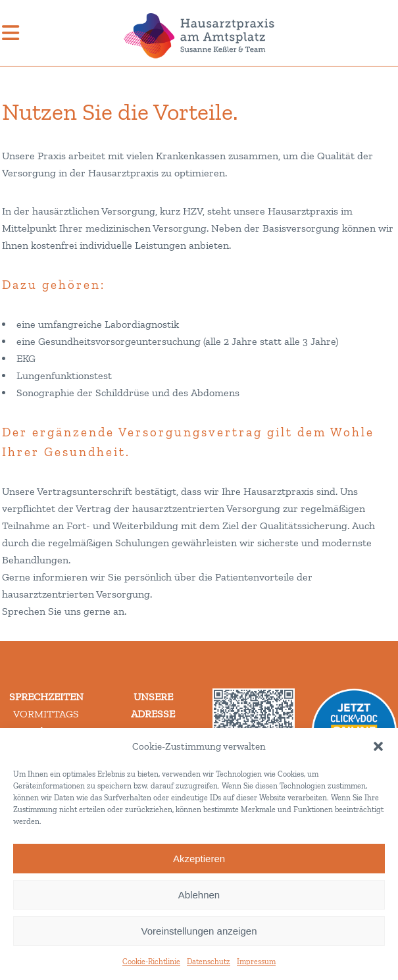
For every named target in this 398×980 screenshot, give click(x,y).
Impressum (256, 962)
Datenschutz (209, 962)
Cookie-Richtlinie (151, 962)
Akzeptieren (199, 859)
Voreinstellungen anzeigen (199, 931)
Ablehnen (199, 895)
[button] (378, 746)
